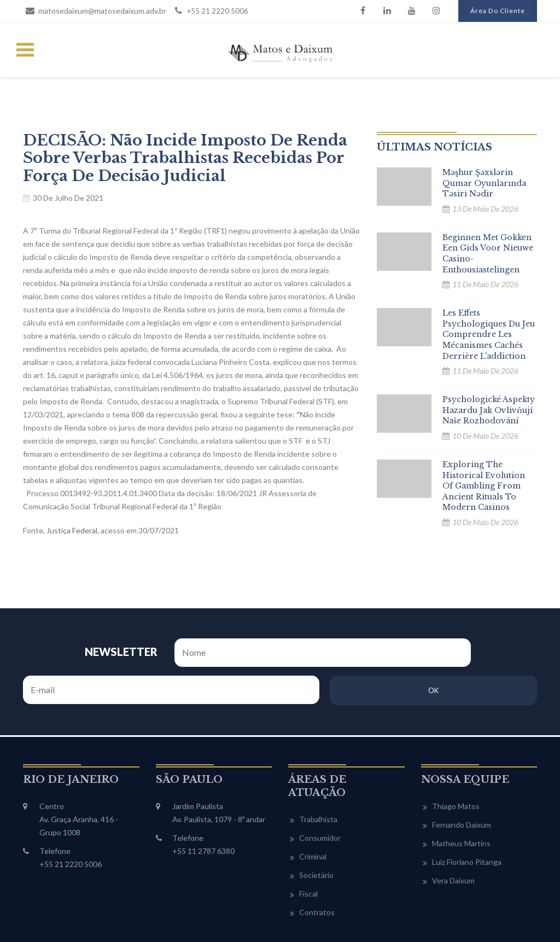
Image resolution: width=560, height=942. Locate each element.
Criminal (313, 812)
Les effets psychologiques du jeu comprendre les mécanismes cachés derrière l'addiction (489, 334)
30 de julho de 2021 (68, 198)
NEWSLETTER (77, 648)
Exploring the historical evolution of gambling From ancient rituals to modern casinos (484, 486)
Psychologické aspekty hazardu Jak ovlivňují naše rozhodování (489, 410)
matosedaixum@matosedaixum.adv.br (95, 10)
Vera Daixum (453, 836)
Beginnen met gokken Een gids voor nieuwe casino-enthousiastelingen (488, 254)
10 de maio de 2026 (485, 436)
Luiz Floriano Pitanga (467, 817)
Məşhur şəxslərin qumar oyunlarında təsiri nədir (484, 183)
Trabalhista (318, 774)
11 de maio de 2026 (485, 284)
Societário (316, 830)
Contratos (317, 867)
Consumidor (320, 793)
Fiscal (308, 849)
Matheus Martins (461, 798)
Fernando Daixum (462, 780)
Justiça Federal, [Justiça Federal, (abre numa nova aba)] (73, 530)
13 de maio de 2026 (485, 209)
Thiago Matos (456, 761)
